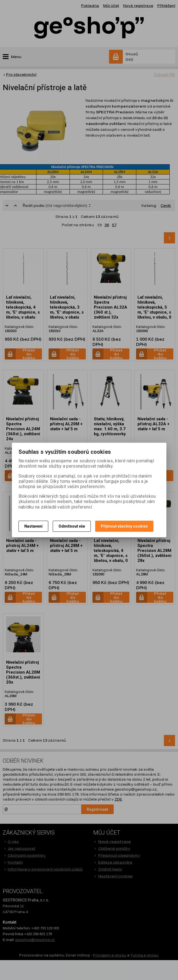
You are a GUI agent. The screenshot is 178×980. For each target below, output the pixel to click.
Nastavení (33, 526)
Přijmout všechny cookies (124, 526)
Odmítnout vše (72, 526)
